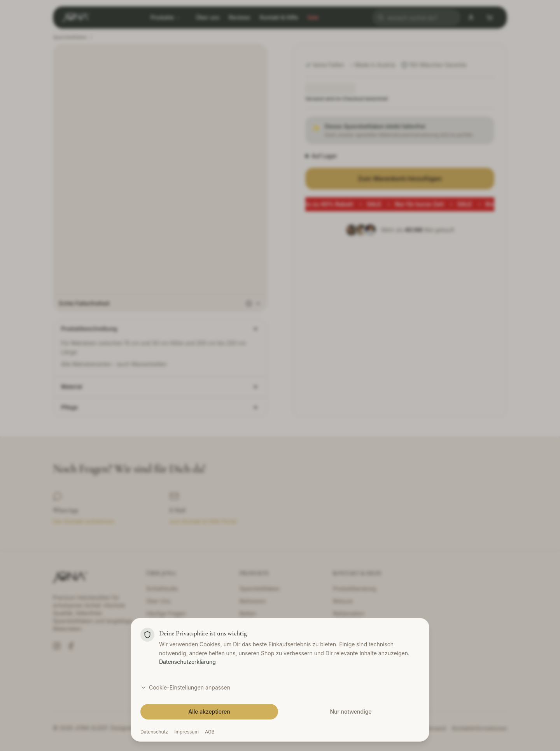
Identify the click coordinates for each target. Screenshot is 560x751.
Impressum (186, 732)
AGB (210, 732)
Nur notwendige (351, 712)
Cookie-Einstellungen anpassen (185, 687)
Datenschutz (154, 732)
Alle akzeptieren (209, 712)
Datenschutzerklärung (187, 662)
